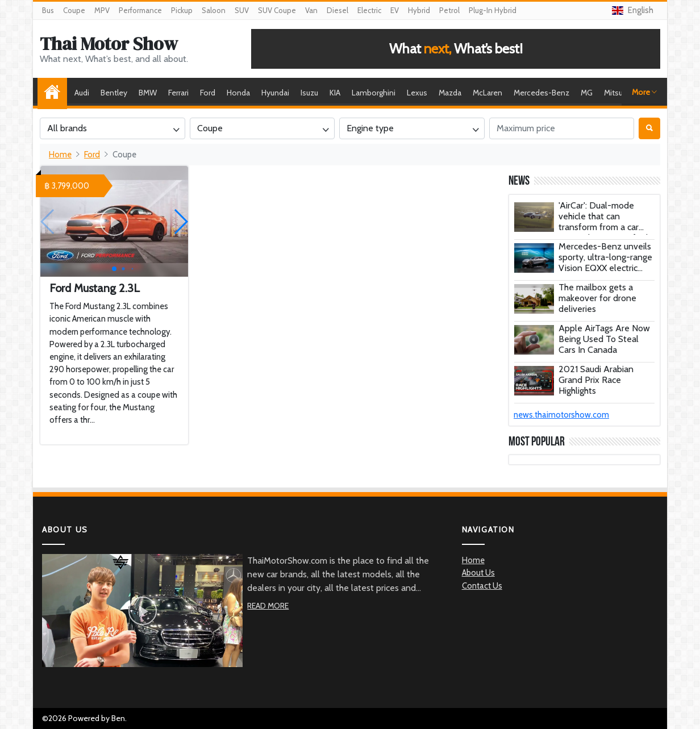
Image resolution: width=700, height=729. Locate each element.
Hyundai (275, 93)
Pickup (182, 10)
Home (55, 93)
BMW (148, 93)
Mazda (450, 93)
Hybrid (419, 10)
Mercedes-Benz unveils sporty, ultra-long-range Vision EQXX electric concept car (605, 263)
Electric (369, 10)
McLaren (488, 93)
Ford (208, 93)
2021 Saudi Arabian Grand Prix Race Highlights (596, 380)
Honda (238, 93)
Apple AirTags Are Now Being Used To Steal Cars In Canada (604, 339)
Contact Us (482, 586)
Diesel (338, 10)
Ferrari (178, 93)
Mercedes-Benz (541, 93)
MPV (102, 10)
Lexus (417, 93)
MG (587, 93)
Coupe (74, 10)
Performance (140, 10)
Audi (82, 93)
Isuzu (309, 93)
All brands (67, 128)
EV (395, 10)
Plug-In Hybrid (493, 10)
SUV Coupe (277, 10)
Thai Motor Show (109, 44)
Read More (268, 606)
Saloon (214, 10)
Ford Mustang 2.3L (95, 288)
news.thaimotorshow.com (561, 415)
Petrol (449, 10)
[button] (180, 222)
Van (311, 10)
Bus (48, 10)
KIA (335, 93)
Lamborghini (374, 93)
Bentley (114, 93)
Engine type (370, 128)
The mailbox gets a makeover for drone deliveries (597, 298)
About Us (478, 573)
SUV (242, 10)
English (633, 10)
